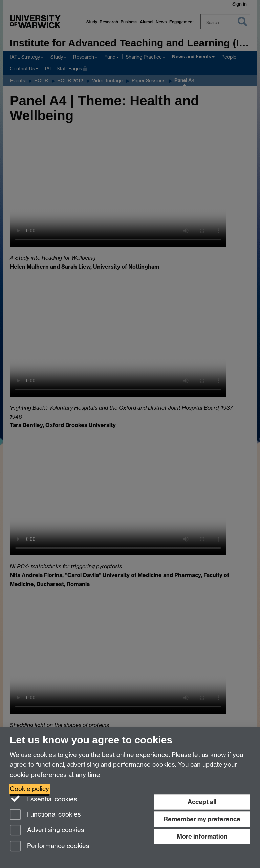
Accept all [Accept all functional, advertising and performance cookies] (202, 802)
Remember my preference (202, 819)
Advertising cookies (47, 831)
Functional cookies (45, 815)
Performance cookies (50, 846)
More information (202, 836)
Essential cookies (44, 799)
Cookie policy (29, 789)
